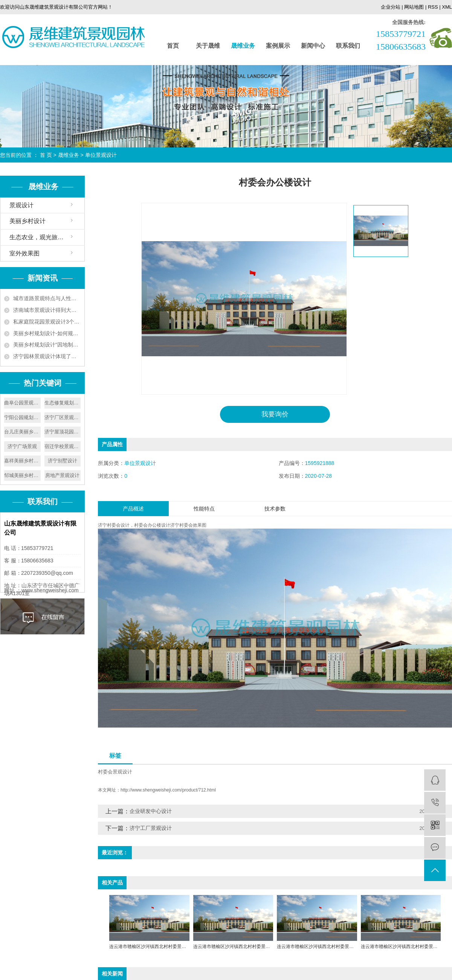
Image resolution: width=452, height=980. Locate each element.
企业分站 (391, 7)
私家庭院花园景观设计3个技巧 (47, 322)
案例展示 (278, 46)
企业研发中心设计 (151, 811)
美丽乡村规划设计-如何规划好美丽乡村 (47, 333)
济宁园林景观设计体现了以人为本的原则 (47, 356)
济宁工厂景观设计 (151, 828)
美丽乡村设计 (27, 221)
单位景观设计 (101, 155)
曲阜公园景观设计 (22, 403)
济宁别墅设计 (63, 461)
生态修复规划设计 (63, 403)
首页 (173, 46)
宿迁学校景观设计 (63, 446)
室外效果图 (24, 253)
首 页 (46, 155)
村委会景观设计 (115, 771)
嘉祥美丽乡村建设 (22, 461)
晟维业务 (243, 46)
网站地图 (414, 7)
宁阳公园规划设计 (22, 417)
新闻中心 (313, 46)
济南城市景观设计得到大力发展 (47, 310)
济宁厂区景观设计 (63, 417)
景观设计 (21, 205)
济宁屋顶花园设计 (63, 432)
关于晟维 (208, 46)
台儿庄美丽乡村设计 (22, 432)
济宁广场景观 (22, 446)
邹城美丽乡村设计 (22, 475)
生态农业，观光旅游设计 (43, 237)
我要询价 (275, 414)
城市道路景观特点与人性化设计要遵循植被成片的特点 (47, 298)
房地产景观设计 (62, 475)
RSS (433, 7)
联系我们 (348, 46)
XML (447, 7)
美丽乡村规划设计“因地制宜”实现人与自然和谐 (47, 345)
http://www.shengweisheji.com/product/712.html (168, 790)
